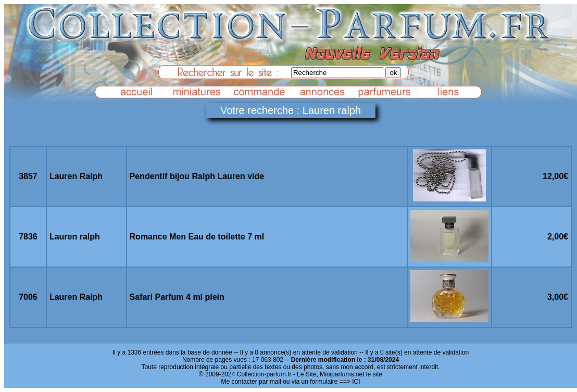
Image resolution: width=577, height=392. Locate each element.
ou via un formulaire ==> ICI (321, 382)
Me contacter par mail (251, 382)
